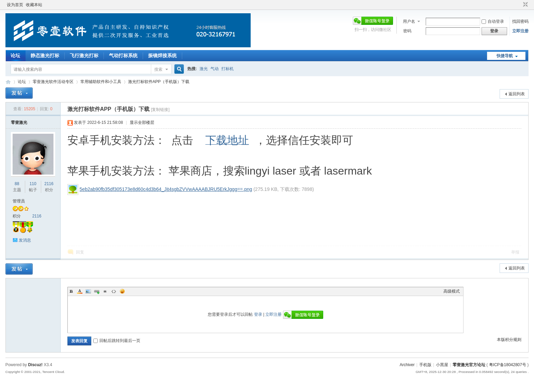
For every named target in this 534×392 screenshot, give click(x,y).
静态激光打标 (45, 55)
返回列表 (517, 94)
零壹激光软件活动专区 (53, 82)
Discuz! (35, 365)
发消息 (25, 240)
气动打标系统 (123, 55)
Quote (105, 291)
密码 (407, 31)
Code (114, 291)
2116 (49, 184)
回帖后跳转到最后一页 (117, 341)
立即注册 (520, 31)
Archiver (407, 365)
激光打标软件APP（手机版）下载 (159, 82)
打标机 (227, 69)
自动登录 (493, 21)
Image (88, 291)
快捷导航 (505, 56)
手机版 (425, 365)
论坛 (15, 55)
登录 (258, 314)
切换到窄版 (525, 5)
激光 (204, 69)
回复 (80, 252)
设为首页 (15, 5)
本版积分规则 (509, 340)
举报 (515, 252)
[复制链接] (160, 110)
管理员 (19, 201)
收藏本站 (34, 5)
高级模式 (452, 291)
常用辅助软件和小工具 (101, 82)
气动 (215, 69)
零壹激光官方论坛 (8, 82)
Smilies (122, 291)
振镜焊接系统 (162, 55)
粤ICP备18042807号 (508, 365)
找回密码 (520, 21)
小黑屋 (442, 365)
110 (33, 184)
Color (80, 291)
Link (97, 291)
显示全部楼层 (142, 122)
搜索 (158, 69)
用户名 (409, 21)
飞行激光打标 (84, 55)
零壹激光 (19, 122)
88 (17, 184)
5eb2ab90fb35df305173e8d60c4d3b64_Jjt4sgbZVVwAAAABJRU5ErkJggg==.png (166, 189)
